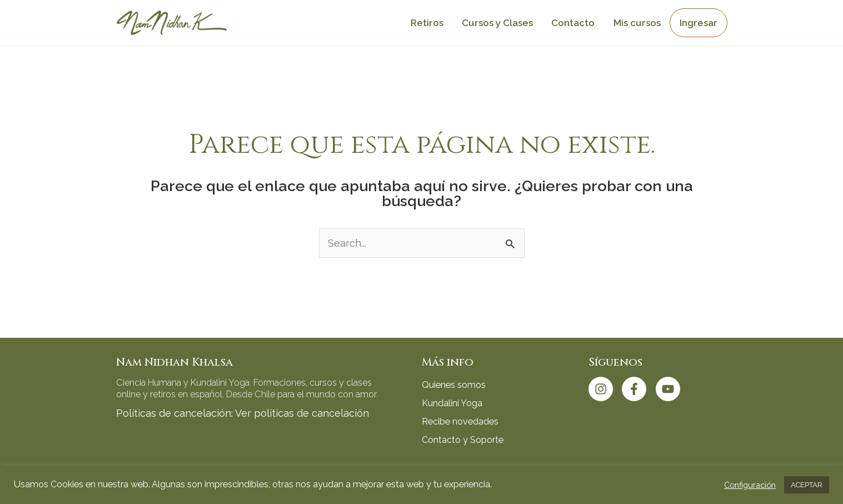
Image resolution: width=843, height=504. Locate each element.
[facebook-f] (637, 389)
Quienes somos (454, 385)
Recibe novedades (460, 421)
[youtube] (670, 389)
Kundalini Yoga (452, 403)
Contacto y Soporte (463, 440)
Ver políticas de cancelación (302, 413)
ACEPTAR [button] (807, 485)
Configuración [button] (750, 485)
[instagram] (604, 389)
